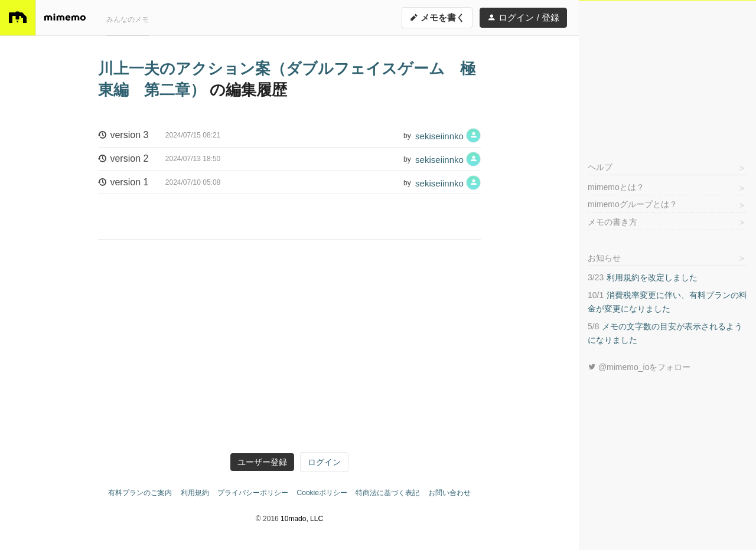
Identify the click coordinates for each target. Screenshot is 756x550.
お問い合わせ (449, 493)
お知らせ (604, 258)
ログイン (324, 462)
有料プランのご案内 (140, 493)
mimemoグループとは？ (633, 204)
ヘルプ (600, 167)
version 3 (159, 136)
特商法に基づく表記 (387, 493)
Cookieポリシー (322, 493)
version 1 (159, 183)
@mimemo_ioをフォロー (639, 367)
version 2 (159, 159)
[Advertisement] (667, 74)
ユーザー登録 (262, 462)
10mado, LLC (302, 519)
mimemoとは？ (616, 187)
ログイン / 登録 (523, 17)
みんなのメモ (128, 19)
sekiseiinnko (448, 135)
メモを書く (437, 17)
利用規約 (195, 493)
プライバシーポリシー (253, 493)
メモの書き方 (612, 222)
